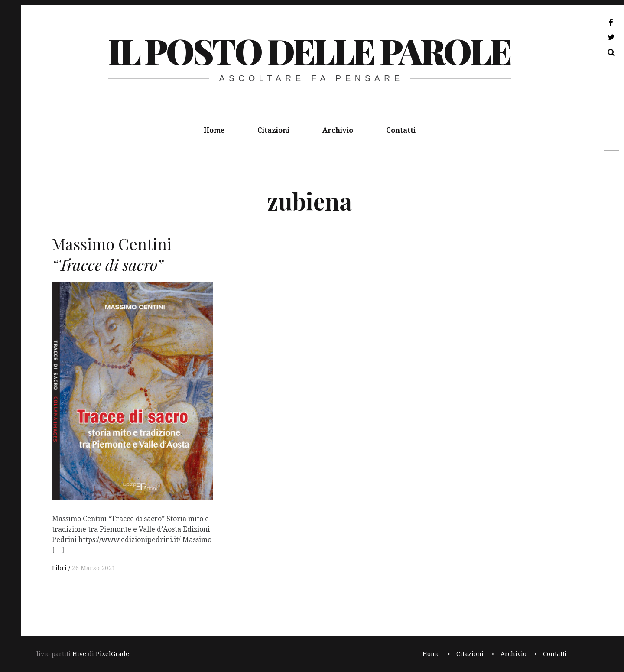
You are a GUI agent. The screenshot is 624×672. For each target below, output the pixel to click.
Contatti (401, 130)
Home (214, 130)
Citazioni (273, 130)
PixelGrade (112, 654)
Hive (79, 654)
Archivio (338, 130)
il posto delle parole (309, 50)
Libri (59, 568)
